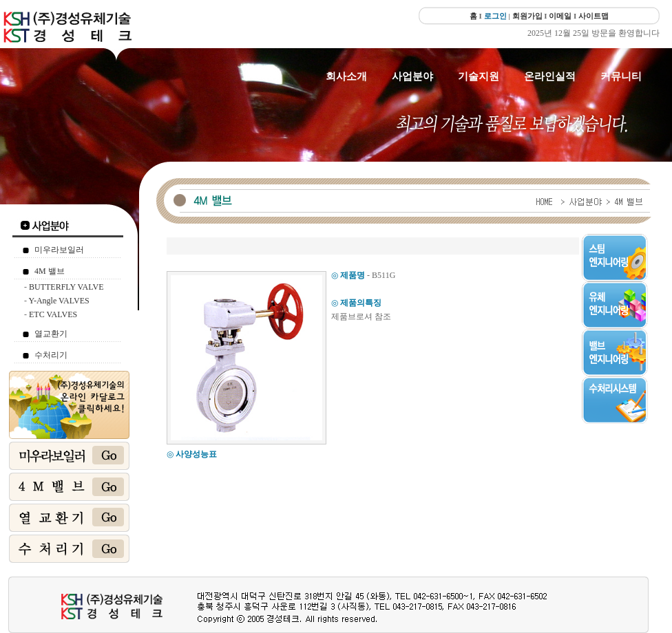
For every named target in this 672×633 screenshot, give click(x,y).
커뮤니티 (621, 76)
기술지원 (479, 76)
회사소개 (346, 76)
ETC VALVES (53, 314)
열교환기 (51, 334)
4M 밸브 (50, 271)
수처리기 (51, 355)
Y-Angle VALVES (59, 301)
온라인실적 (550, 76)
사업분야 (412, 76)
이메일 (560, 16)
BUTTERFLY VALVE (66, 287)
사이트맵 (594, 16)
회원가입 (527, 16)
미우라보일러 (59, 250)
